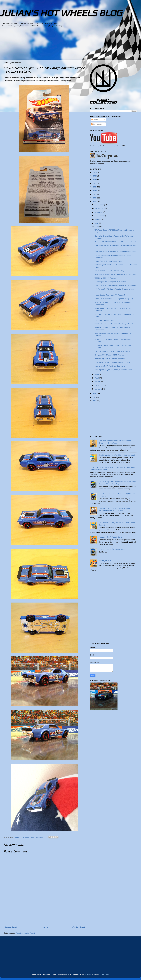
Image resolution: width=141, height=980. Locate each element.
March (98, 382)
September (100, 216)
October (99, 212)
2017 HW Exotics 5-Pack (104, 320)
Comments (97, 124)
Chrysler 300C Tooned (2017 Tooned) (110, 355)
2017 (94, 202)
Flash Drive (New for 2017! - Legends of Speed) (114, 299)
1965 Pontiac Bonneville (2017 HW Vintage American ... (116, 324)
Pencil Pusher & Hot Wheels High (108, 261)
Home (45, 927)
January (99, 389)
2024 (95, 176)
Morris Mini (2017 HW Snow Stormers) (110, 366)
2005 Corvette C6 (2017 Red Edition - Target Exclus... (116, 285)
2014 (95, 401)
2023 (95, 180)
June (97, 227)
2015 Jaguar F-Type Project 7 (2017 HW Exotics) (113, 370)
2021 (95, 187)
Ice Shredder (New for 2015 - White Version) (117, 455)
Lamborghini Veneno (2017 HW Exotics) (110, 282)
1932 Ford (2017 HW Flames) (105, 278)
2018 (95, 198)
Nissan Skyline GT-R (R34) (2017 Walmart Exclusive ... (116, 251)
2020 (95, 191)
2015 (95, 397)
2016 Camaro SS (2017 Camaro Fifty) (109, 271)
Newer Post (10, 927)
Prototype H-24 (105, 561)
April (97, 378)
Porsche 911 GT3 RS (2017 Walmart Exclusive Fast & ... (116, 242)
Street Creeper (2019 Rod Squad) (112, 549)
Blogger (106, 974)
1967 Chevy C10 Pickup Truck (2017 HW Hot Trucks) (115, 274)
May (97, 374)
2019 (95, 194)
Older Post (79, 927)
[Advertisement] (65, 45)
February (99, 385)
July (97, 223)
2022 (95, 183)
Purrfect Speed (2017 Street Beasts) (110, 359)
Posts (95, 120)
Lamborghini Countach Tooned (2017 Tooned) (113, 351)
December (100, 205)
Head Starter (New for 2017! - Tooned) (110, 295)
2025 (95, 172)
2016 (95, 394)
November (100, 208)
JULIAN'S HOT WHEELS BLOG (61, 13)
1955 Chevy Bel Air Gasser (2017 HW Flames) (112, 362)
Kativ (89, 974)
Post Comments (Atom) (25, 933)
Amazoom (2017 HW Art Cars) (110, 537)
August (98, 219)
